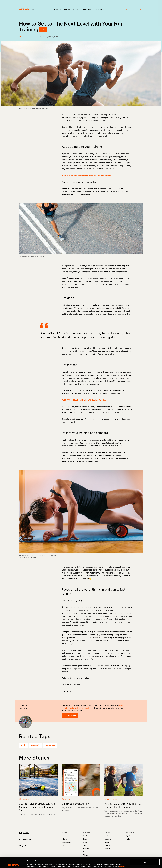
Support (85, 845)
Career (85, 839)
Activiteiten (57, 9)
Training (24, 745)
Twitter (107, 842)
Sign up (140, 9)
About (85, 836)
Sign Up (128, 836)
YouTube (107, 845)
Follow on (70, 715)
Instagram (108, 839)
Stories (85, 842)
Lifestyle (76, 9)
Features (64, 836)
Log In (128, 839)
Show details (32, 864)
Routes (64, 845)
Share (43, 29)
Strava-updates (99, 9)
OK (145, 851)
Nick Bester (58, 37)
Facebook (107, 836)
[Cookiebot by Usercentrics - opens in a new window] (13, 864)
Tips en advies (36, 745)
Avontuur (67, 9)
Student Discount (67, 842)
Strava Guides (86, 9)
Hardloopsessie (50, 745)
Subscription (66, 839)
